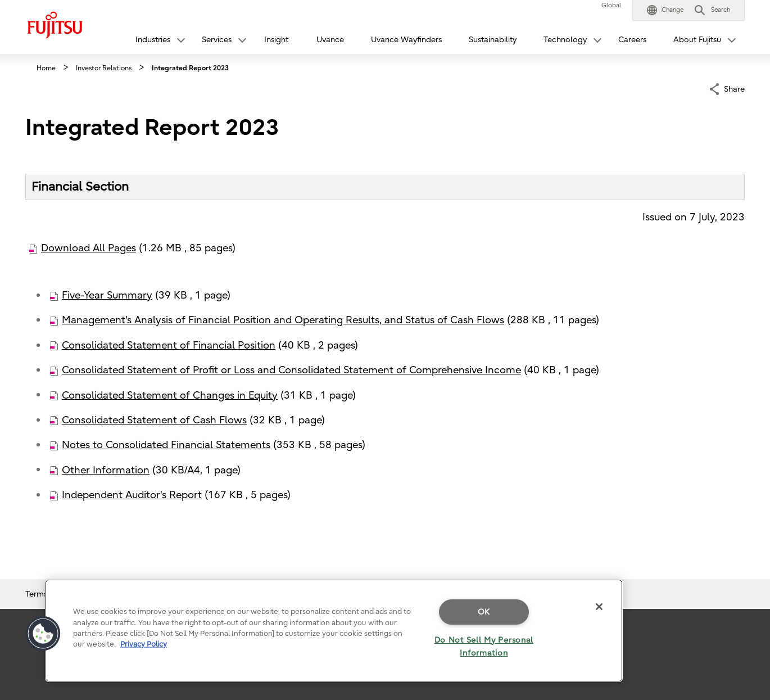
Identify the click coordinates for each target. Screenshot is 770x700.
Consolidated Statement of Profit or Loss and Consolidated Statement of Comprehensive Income (291, 370)
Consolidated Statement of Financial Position (169, 346)
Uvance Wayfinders (406, 40)
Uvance (330, 40)
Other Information (106, 470)
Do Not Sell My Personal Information (484, 647)
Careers (632, 40)
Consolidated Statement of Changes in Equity (170, 396)
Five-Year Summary (107, 295)
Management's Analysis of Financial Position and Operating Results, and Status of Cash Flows (283, 320)
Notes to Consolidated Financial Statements (166, 445)
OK (484, 612)
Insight (276, 40)
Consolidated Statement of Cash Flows (154, 420)
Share (734, 88)
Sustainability (493, 40)
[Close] (599, 607)
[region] (334, 631)
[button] (665, 10)
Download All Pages (89, 248)
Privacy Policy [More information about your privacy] (144, 644)
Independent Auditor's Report (132, 495)
